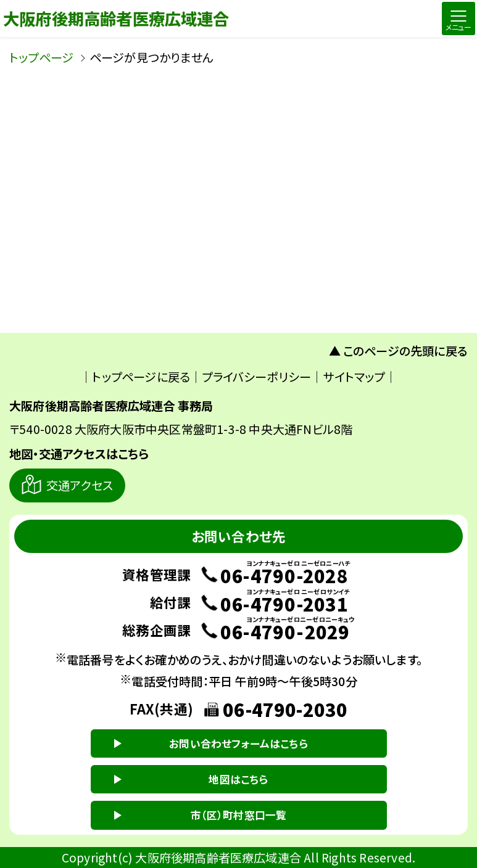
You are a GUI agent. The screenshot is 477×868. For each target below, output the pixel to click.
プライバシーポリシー (256, 377)
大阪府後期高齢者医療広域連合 (116, 18)
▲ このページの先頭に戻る (399, 351)
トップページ (41, 57)
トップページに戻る (141, 377)
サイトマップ (354, 377)
